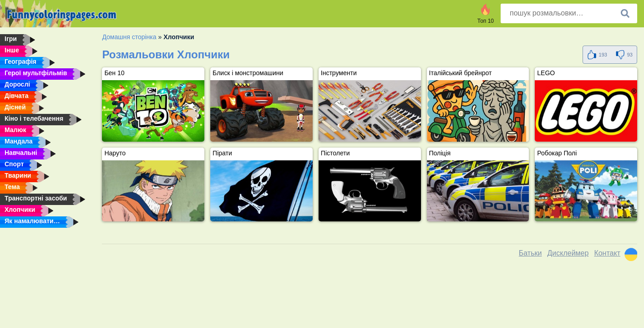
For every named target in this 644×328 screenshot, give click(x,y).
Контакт (607, 253)
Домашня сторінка (129, 37)
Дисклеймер (568, 253)
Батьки (530, 253)
